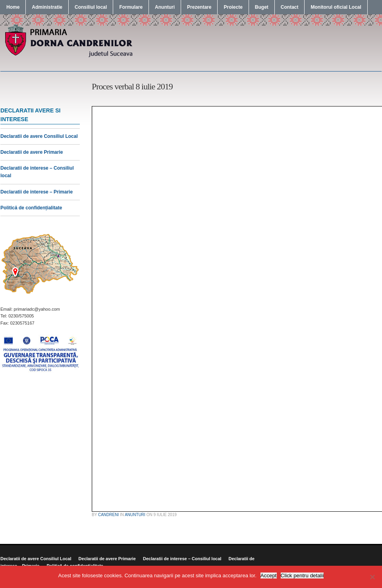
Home (13, 7)
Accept (269, 575)
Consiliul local (91, 7)
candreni (108, 515)
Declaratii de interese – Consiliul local (182, 559)
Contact (290, 7)
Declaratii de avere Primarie (32, 152)
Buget (262, 7)
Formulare (131, 7)
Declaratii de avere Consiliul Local (39, 136)
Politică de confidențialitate (31, 208)
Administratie (47, 7)
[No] (372, 577)
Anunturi (165, 7)
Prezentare (199, 7)
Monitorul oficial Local (336, 7)
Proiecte (233, 7)
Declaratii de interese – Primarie (37, 192)
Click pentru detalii (302, 575)
